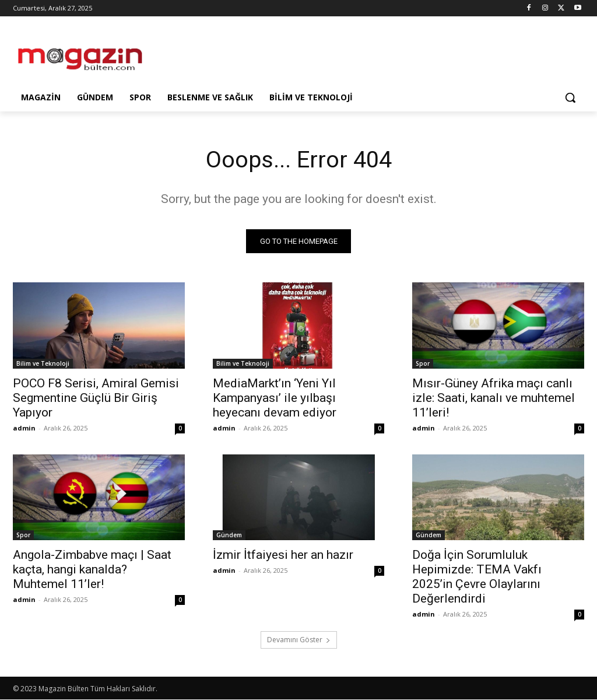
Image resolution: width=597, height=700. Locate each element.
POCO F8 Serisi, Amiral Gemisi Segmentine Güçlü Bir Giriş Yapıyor (96, 398)
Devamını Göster (299, 640)
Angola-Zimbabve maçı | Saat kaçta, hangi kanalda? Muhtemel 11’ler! (92, 570)
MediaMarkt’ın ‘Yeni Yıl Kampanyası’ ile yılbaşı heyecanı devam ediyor (275, 398)
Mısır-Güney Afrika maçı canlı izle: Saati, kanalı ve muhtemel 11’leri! (494, 398)
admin (24, 428)
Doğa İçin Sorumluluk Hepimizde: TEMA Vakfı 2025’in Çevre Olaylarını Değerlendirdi (477, 577)
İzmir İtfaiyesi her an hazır (283, 555)
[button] (570, 97)
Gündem (229, 535)
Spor (423, 363)
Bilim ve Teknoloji (43, 363)
